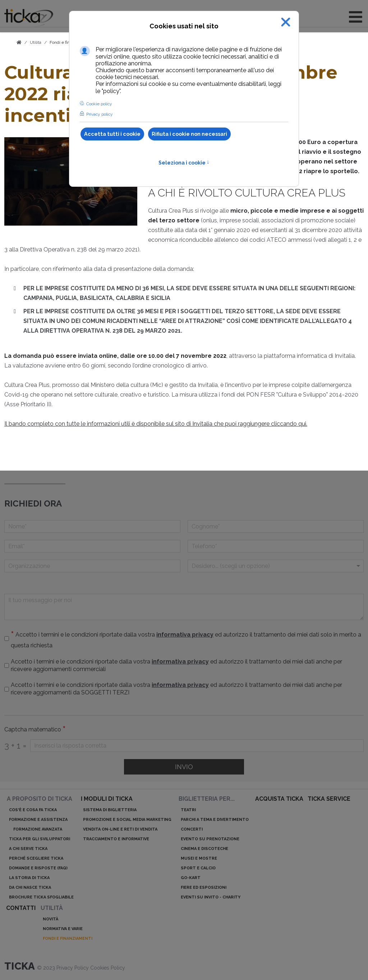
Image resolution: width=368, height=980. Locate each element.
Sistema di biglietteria (110, 810)
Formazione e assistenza (38, 820)
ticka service (329, 799)
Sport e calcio (198, 868)
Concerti (192, 829)
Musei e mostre (199, 858)
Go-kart (191, 878)
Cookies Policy (108, 968)
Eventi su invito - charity (211, 897)
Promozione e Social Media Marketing (127, 820)
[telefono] (276, 546)
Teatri (188, 810)
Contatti (21, 908)
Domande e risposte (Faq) (38, 868)
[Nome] (92, 526)
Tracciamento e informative (116, 839)
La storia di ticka (29, 878)
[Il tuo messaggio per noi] (184, 607)
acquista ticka (279, 799)
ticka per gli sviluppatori (40, 839)
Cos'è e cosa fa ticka (33, 810)
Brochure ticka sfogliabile (41, 897)
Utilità (52, 908)
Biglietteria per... (207, 799)
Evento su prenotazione (210, 839)
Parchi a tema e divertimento (215, 820)
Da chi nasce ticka (30, 887)
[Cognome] (276, 526)
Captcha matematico (35, 730)
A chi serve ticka (28, 849)
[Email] (92, 546)
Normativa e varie (63, 929)
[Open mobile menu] (356, 17)
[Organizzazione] (92, 566)
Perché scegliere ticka (36, 858)
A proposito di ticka (40, 799)
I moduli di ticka (107, 799)
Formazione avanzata (38, 829)
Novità (50, 919)
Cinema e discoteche (204, 849)
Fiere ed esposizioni (204, 887)
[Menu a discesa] (276, 566)
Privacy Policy (73, 968)
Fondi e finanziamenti (68, 939)
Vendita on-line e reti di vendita (120, 829)
